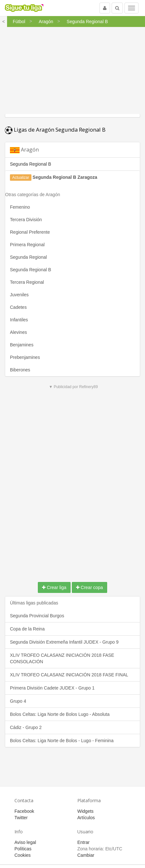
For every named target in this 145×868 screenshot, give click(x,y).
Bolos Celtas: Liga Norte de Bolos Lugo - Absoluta (60, 714)
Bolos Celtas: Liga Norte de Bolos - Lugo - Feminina (62, 741)
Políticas (23, 849)
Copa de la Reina (27, 629)
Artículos (86, 818)
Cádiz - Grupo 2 (26, 727)
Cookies (23, 855)
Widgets (85, 811)
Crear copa (90, 587)
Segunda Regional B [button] (30, 164)
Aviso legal (25, 842)
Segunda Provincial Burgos (37, 616)
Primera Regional (27, 245)
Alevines (18, 332)
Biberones (20, 370)
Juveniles (19, 295)
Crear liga (54, 587)
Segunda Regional (28, 257)
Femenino (20, 207)
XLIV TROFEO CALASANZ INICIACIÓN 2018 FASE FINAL (69, 675)
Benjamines (22, 345)
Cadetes (18, 307)
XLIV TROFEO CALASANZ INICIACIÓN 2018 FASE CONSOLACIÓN (62, 658)
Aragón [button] (24, 150)
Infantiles (19, 320)
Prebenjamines (25, 357)
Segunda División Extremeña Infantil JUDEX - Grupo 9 (64, 642)
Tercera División (26, 220)
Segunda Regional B (30, 270)
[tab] (72, 150)
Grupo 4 (18, 701)
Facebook (24, 811)
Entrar (83, 842)
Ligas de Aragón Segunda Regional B (55, 130)
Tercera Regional (27, 282)
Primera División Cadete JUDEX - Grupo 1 (52, 688)
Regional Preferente (30, 232)
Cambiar (86, 855)
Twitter (21, 818)
